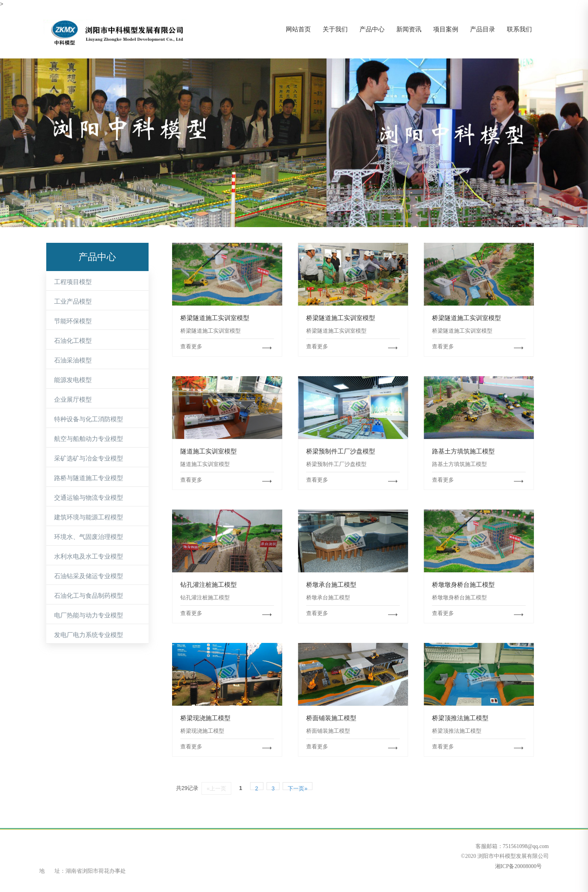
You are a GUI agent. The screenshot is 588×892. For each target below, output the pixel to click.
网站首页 (298, 29)
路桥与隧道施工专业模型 (89, 478)
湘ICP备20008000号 (518, 866)
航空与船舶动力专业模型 (89, 439)
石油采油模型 (73, 360)
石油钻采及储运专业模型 (89, 576)
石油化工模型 (73, 341)
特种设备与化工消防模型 (89, 419)
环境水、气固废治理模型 (89, 537)
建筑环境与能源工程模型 (89, 517)
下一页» (298, 788)
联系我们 (519, 29)
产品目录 (483, 29)
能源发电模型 (73, 380)
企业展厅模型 (73, 400)
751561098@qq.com (526, 846)
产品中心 (372, 29)
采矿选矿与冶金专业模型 (89, 458)
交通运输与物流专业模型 (89, 498)
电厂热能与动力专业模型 (89, 615)
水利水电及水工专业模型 (89, 556)
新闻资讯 (409, 29)
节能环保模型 (73, 321)
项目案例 (446, 29)
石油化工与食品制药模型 (89, 596)
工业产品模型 (73, 301)
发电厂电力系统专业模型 (89, 635)
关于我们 (335, 29)
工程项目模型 (73, 282)
